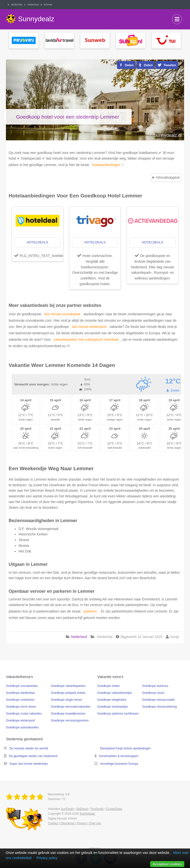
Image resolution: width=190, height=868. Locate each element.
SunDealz (67, 809)
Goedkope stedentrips (20, 693)
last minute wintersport (89, 327)
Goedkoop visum (153, 693)
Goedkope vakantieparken (68, 686)
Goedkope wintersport (20, 720)
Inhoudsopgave (168, 177)
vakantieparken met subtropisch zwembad (86, 339)
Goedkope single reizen (67, 700)
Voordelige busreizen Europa (119, 764)
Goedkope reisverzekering (160, 707)
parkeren (90, 611)
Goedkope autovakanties (22, 727)
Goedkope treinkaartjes (113, 707)
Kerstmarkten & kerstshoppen (119, 756)
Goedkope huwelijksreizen (68, 714)
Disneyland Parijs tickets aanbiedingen (125, 748)
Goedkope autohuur (155, 686)
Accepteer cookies (167, 864)
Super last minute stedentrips (29, 764)
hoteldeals (37, 242)
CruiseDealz (114, 809)
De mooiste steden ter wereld (29, 748)
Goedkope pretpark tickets (68, 693)
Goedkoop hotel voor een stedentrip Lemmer (68, 117)
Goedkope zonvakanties (22, 686)
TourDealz (97, 809)
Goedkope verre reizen (21, 707)
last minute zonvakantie (62, 314)
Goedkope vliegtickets (112, 700)
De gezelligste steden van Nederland (33, 756)
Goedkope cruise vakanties (24, 714)
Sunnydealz (87, 814)
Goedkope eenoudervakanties (71, 707)
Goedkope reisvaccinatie (158, 700)
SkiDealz (82, 809)
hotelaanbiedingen (106, 165)
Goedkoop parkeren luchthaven (118, 714)
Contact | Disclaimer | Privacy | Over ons (75, 823)
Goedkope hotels (108, 686)
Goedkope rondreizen (20, 700)
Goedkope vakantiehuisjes (115, 693)
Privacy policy (47, 858)
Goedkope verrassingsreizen (70, 720)
